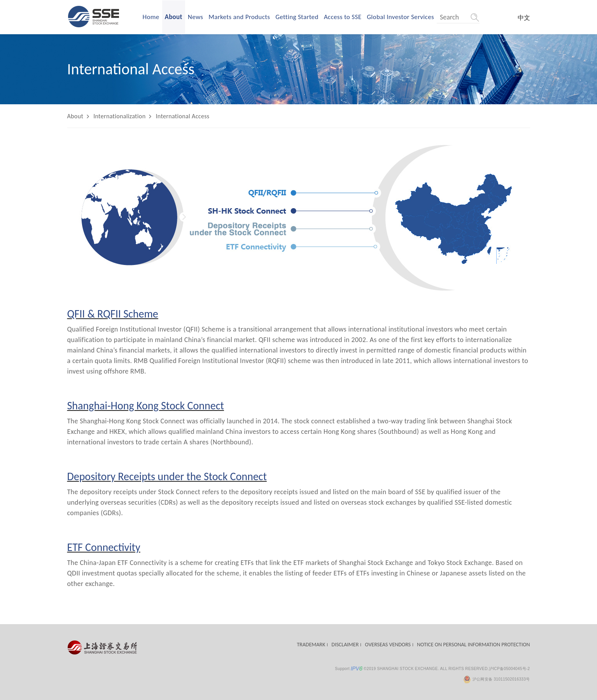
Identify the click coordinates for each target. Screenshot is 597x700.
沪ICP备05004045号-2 (509, 669)
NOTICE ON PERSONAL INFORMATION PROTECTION (473, 645)
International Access (182, 116)
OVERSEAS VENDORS (388, 645)
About (174, 17)
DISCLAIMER (345, 645)
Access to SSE (343, 17)
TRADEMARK (311, 645)
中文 (524, 18)
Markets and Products (239, 17)
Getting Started (297, 17)
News (195, 17)
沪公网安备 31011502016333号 (496, 679)
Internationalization (119, 116)
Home (151, 17)
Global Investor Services (400, 17)
